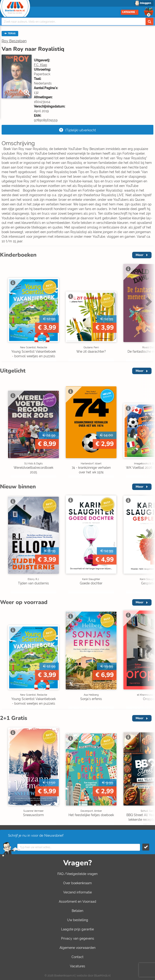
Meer (140, 255)
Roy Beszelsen (14, 41)
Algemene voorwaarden (77, 948)
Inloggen (146, 3)
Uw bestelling (78, 920)
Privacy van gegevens (78, 938)
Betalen (77, 911)
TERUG (10, 33)
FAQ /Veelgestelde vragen (77, 874)
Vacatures (77, 966)
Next (148, 301)
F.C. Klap (40, 65)
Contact (77, 957)
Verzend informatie (77, 892)
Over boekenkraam (77, 883)
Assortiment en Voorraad (77, 902)
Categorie (130, 12)
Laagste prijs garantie (77, 929)
